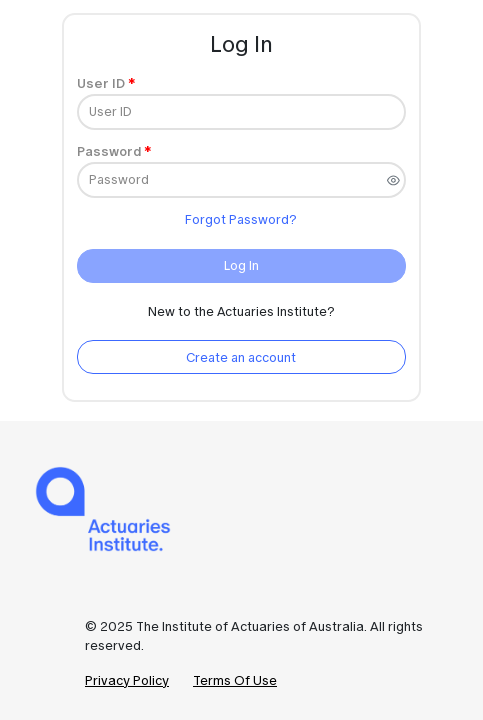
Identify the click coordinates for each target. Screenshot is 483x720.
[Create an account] (241, 357)
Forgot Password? (241, 219)
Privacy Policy (127, 680)
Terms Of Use (235, 680)
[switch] (393, 180)
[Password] (241, 180)
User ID (101, 83)
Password (109, 151)
